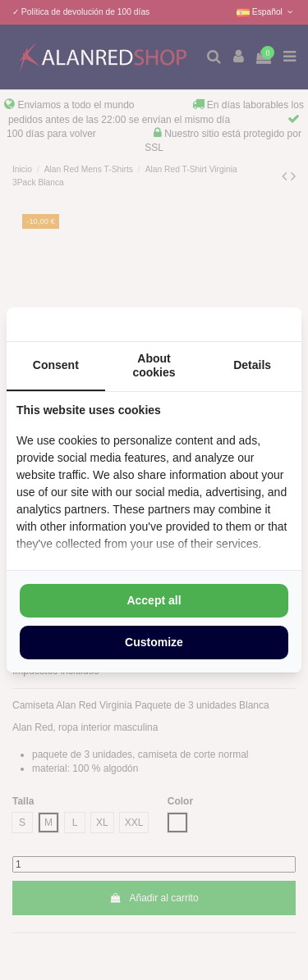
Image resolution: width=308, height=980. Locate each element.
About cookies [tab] (154, 365)
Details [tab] (252, 365)
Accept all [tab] (154, 600)
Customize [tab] (154, 642)
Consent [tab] (56, 365)
